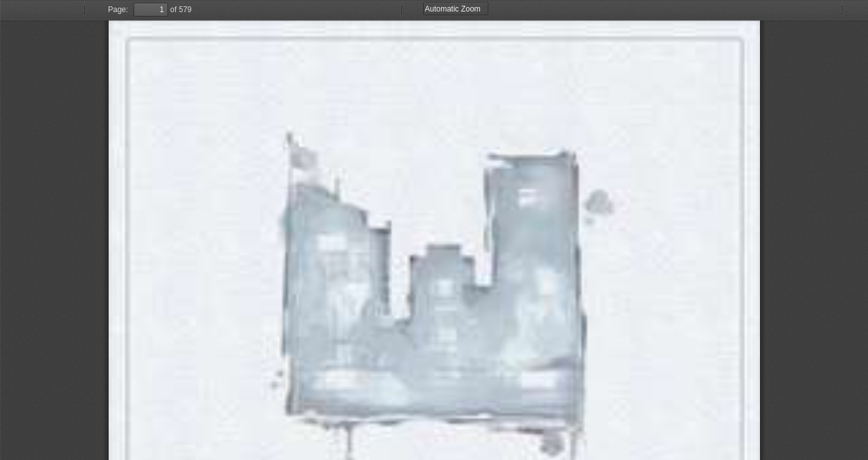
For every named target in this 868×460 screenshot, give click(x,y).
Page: (118, 10)
